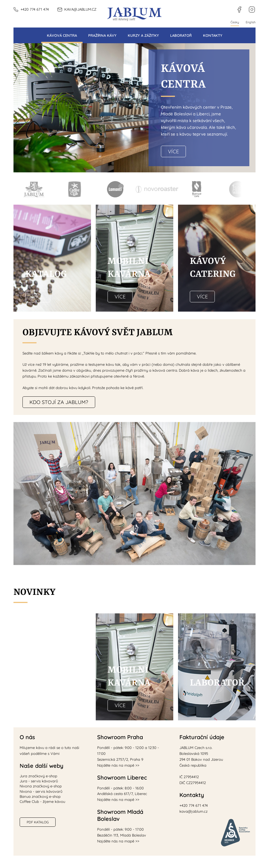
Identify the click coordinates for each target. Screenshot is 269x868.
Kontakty (213, 35)
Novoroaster (156, 190)
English (251, 22)
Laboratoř (181, 35)
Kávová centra (62, 35)
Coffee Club (75, 190)
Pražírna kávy (102, 35)
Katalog (46, 274)
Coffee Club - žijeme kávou (42, 801)
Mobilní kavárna (237, 190)
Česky (235, 22)
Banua (197, 190)
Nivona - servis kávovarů (41, 791)
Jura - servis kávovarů (39, 781)
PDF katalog (38, 822)
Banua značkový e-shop (40, 796)
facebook (237, 6)
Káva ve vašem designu (46, 670)
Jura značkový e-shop (38, 776)
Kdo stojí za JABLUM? (59, 402)
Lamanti (115, 190)
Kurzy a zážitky (143, 35)
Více (173, 151)
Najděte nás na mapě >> (118, 765)
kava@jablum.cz (80, 9)
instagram (249, 6)
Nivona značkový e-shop (41, 786)
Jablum (34, 190)
